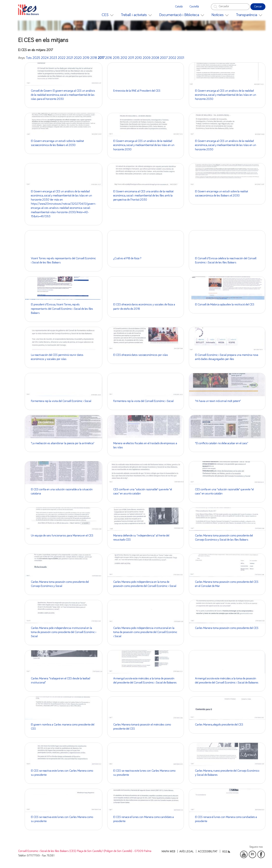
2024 (45, 58)
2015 (116, 58)
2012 (124, 58)
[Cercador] (230, 7)
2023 (53, 58)
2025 (36, 58)
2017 (101, 58)
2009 (147, 58)
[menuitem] (108, 15)
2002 (172, 58)
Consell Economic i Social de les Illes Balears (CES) (47, 851)
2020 (78, 58)
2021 (70, 58)
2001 (181, 58)
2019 (86, 58)
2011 (131, 58)
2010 (138, 58)
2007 (164, 58)
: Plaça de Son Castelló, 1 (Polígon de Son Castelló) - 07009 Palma (114, 851)
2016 (109, 58)
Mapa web (168, 852)
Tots (29, 58)
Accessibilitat (208, 852)
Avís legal (187, 852)
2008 (155, 58)
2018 (94, 58)
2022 (62, 58)
